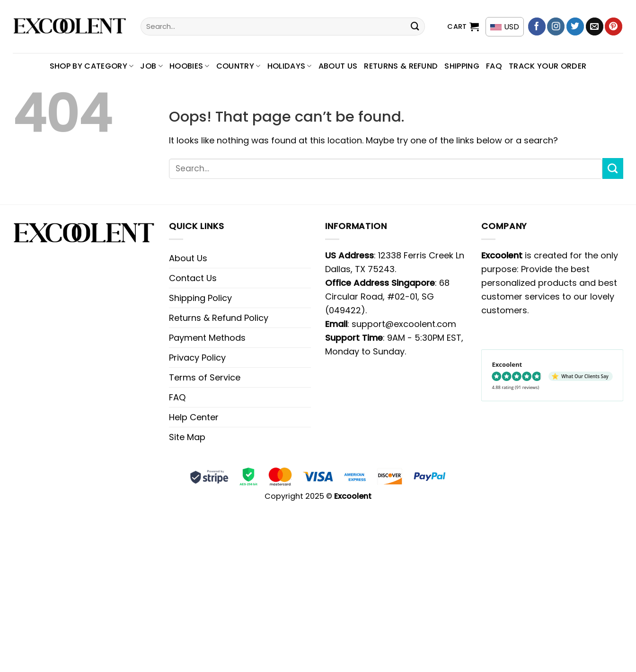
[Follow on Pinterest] (614, 27)
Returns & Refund (401, 66)
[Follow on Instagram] (556, 27)
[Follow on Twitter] (575, 27)
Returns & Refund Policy (219, 318)
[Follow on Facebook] (537, 27)
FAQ (494, 66)
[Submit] (415, 27)
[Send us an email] (595, 27)
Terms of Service (205, 377)
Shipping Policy (200, 298)
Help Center (194, 417)
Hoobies (190, 66)
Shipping (462, 66)
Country (238, 66)
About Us (338, 66)
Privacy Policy (197, 358)
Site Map (187, 437)
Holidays (290, 66)
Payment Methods (207, 338)
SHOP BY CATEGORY (92, 66)
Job (151, 66)
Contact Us (193, 278)
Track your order (548, 66)
